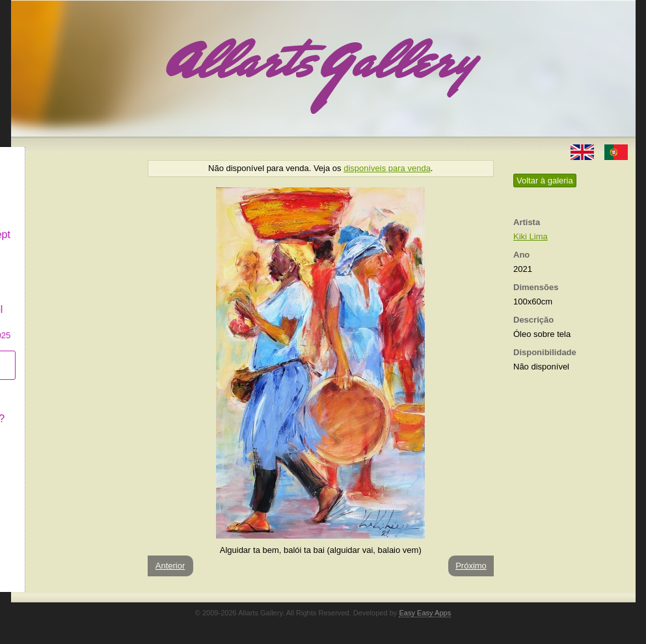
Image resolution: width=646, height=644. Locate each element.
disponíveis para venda (387, 168)
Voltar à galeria (545, 181)
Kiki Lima (531, 236)
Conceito (47, 385)
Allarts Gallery (59, 154)
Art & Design (55, 178)
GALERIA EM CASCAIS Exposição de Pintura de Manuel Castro (72, 292)
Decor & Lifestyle (65, 201)
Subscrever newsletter (53, 355)
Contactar (48, 431)
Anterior (170, 566)
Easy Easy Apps (425, 613)
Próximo (471, 566)
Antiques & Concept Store (72, 231)
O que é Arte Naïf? (69, 408)
